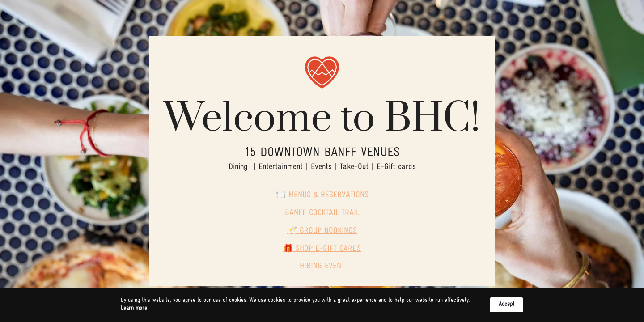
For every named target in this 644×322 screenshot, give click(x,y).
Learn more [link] (134, 308)
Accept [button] (506, 304)
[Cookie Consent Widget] (322, 305)
